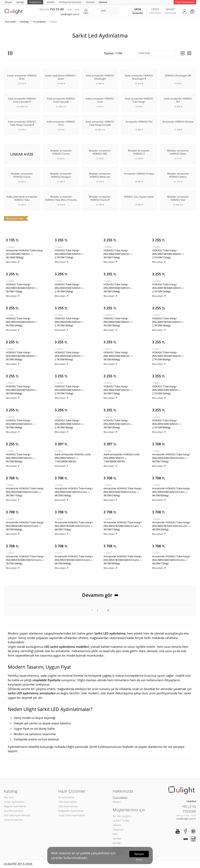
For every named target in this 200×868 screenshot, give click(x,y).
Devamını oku (15, 218)
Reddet (139, 860)
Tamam (139, 854)
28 (108, 610)
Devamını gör (100, 595)
